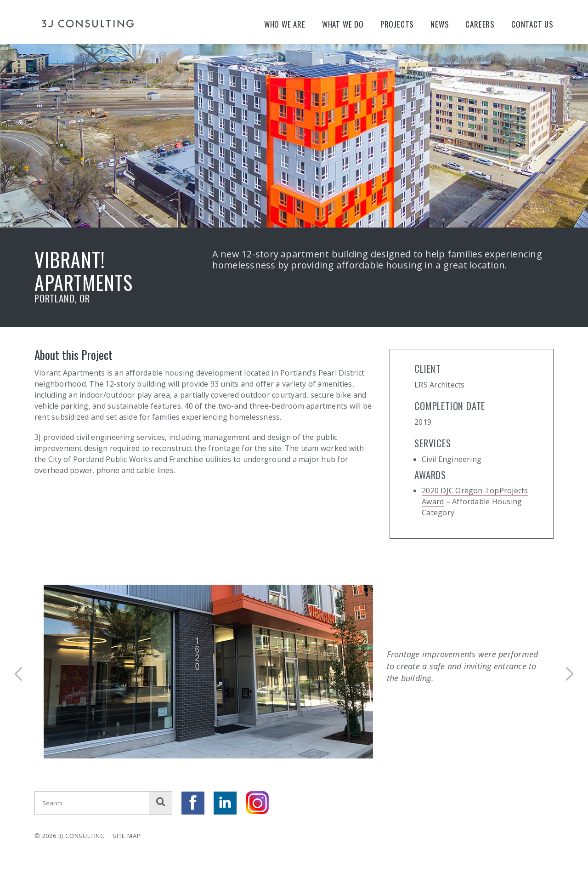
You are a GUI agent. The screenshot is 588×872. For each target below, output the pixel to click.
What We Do (343, 24)
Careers (480, 24)
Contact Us (532, 24)
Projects (397, 24)
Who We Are (285, 24)
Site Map (127, 836)
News (440, 24)
